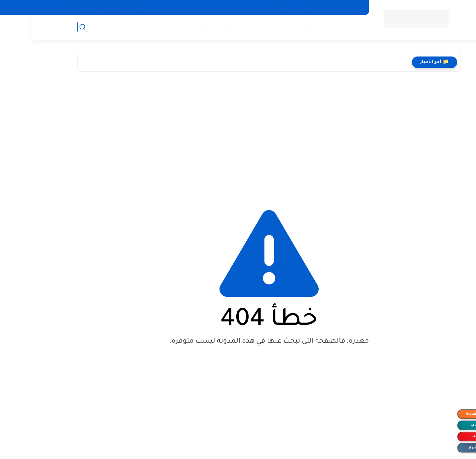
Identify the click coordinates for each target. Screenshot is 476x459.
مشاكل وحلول (185, 27)
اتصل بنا (277, 7)
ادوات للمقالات (246, 7)
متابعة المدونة (448, 414)
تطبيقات (320, 27)
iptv (232, 27)
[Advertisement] (238, 134)
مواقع (215, 27)
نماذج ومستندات (261, 27)
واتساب (296, 27)
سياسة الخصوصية (312, 7)
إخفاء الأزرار (448, 448)
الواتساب (448, 425)
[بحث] (51, 27)
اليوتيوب (448, 437)
